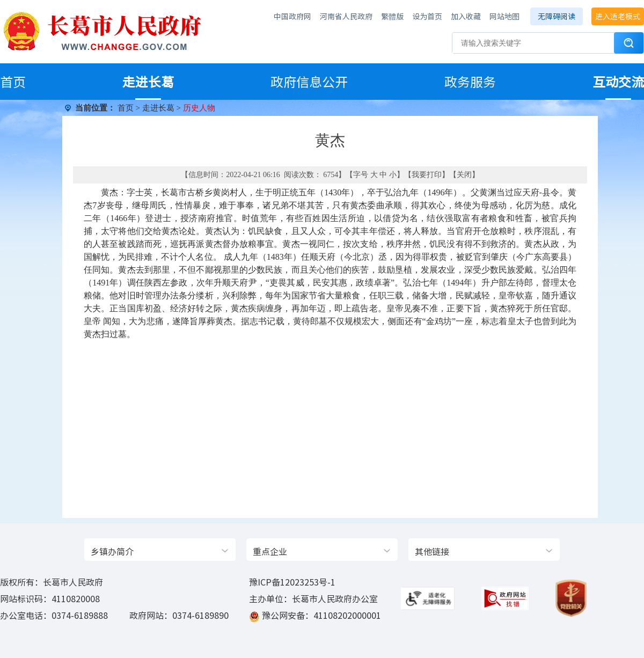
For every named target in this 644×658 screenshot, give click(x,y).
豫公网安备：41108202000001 (321, 615)
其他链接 (432, 551)
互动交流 (618, 82)
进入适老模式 (618, 16)
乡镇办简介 (112, 551)
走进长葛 (148, 82)
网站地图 (504, 16)
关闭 (464, 175)
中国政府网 (292, 16)
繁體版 (392, 16)
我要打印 (427, 175)
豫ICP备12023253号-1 (292, 582)
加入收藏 (466, 16)
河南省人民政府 (346, 16)
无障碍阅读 (557, 16)
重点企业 (270, 551)
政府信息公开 (309, 82)
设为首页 (427, 16)
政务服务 (470, 82)
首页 (13, 82)
